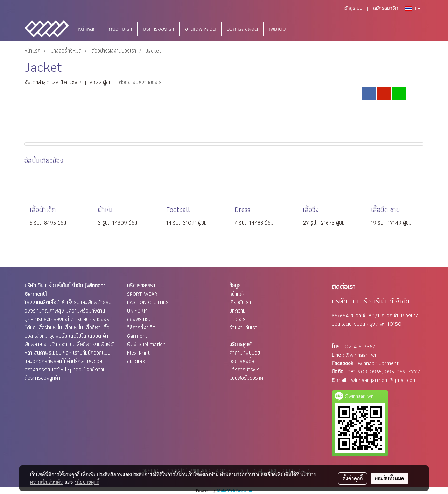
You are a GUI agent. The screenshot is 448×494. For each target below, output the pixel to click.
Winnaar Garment (378, 363)
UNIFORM (137, 311)
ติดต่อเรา (239, 319)
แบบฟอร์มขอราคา (247, 378)
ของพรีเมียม (139, 319)
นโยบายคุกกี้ (87, 482)
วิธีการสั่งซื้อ (242, 361)
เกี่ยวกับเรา (120, 29)
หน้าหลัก (87, 29)
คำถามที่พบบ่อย (245, 353)
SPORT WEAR (142, 294)
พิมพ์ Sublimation (146, 344)
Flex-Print (138, 353)
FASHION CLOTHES (148, 302)
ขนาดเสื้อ (136, 361)
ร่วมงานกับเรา (243, 327)
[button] (302, 29)
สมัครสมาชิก (386, 8)
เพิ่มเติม (277, 29)
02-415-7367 (360, 346)
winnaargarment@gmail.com (384, 380)
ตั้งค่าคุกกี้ (353, 478)
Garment (137, 336)
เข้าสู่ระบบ (353, 8)
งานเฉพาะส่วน (200, 29)
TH (413, 8)
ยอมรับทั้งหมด (390, 478)
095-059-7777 (402, 372)
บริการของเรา (158, 29)
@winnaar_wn (362, 355)
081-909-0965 (365, 372)
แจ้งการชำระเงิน (246, 369)
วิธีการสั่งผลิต (242, 29)
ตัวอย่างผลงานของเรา (141, 82)
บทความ (237, 311)
